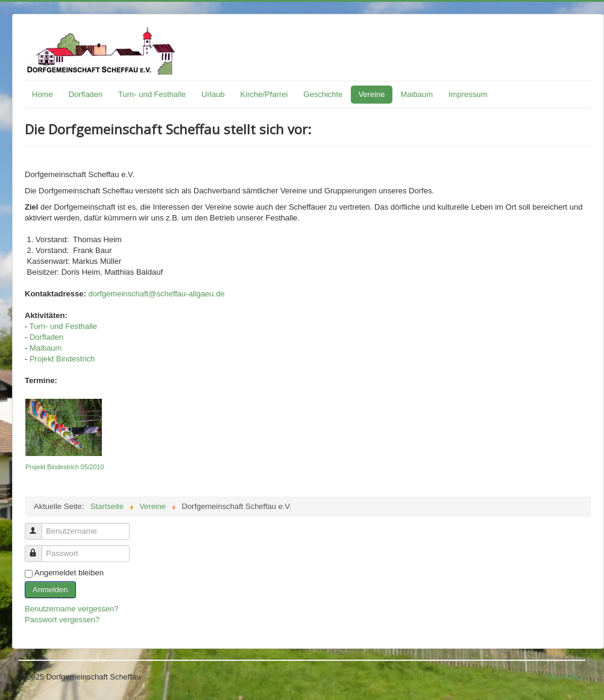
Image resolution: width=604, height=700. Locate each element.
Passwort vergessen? (62, 620)
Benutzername (39, 526)
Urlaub (213, 94)
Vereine (371, 94)
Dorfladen (86, 94)
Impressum (468, 94)
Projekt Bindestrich (62, 359)
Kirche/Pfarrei (264, 94)
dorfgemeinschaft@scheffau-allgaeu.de (157, 294)
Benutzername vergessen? (71, 609)
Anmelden (50, 589)
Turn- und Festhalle (152, 94)
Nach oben (566, 677)
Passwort (39, 548)
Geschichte (323, 94)
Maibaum (417, 94)
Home (42, 94)
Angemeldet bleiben (69, 573)
